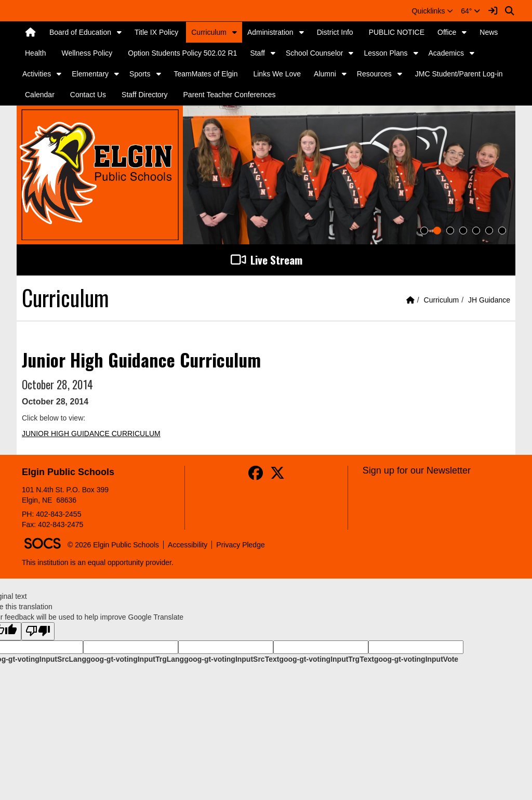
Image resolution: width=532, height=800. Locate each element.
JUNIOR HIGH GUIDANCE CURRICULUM (91, 434)
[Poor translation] (38, 631)
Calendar (40, 95)
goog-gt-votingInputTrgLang (135, 659)
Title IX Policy (156, 32)
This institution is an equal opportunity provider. (98, 562)
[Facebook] (256, 476)
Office (447, 32)
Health (35, 53)
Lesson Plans (385, 53)
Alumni (325, 74)
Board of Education (80, 32)
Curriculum (209, 32)
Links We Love (277, 74)
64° (470, 11)
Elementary (90, 74)
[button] (433, 11)
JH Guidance (489, 300)
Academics (446, 53)
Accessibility (188, 545)
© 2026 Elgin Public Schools (113, 545)
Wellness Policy (87, 53)
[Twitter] (277, 476)
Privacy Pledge (240, 545)
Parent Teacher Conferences (230, 95)
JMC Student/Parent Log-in (459, 74)
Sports (140, 74)
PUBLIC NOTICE (397, 32)
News (489, 32)
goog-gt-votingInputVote (416, 659)
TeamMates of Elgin (206, 74)
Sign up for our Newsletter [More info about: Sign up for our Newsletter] (417, 470)
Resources (374, 74)
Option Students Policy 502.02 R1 (182, 53)
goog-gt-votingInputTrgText (326, 659)
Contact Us (88, 95)
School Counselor (315, 53)
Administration (270, 32)
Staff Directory (144, 95)
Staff (257, 53)
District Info (335, 32)
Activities (37, 74)
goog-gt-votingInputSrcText (231, 659)
